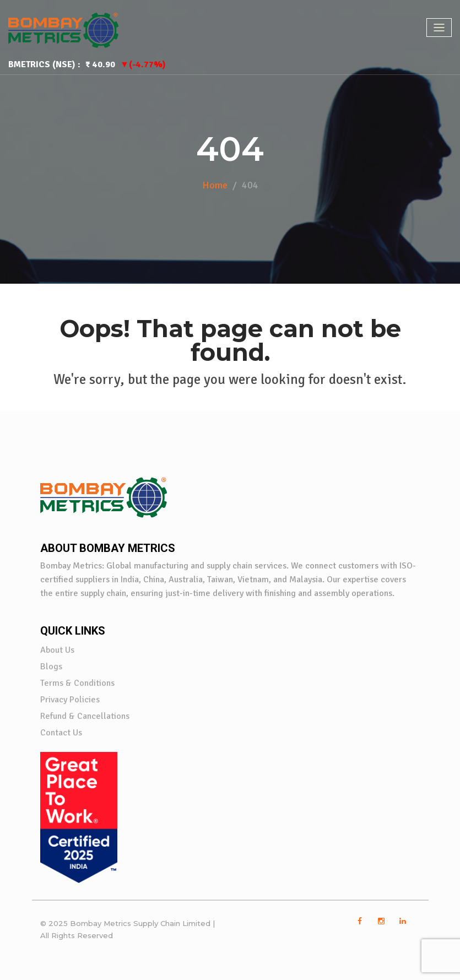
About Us (57, 650)
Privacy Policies (70, 700)
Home (215, 185)
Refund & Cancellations (85, 716)
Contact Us (61, 733)
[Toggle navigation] (439, 28)
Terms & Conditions (77, 683)
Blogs (51, 667)
